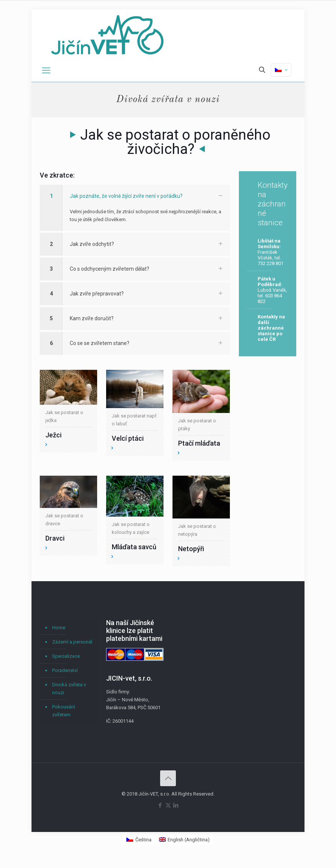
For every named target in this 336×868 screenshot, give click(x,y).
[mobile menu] (46, 71)
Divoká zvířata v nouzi (69, 689)
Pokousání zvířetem (64, 711)
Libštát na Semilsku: (269, 244)
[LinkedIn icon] (176, 805)
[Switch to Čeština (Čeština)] (139, 840)
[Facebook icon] (160, 805)
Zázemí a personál (72, 642)
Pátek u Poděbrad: (270, 282)
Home (59, 628)
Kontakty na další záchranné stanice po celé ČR (271, 328)
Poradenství (65, 670)
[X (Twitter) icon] (168, 805)
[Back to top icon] (168, 778)
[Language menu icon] (281, 70)
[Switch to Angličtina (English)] (184, 840)
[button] (135, 208)
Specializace (66, 656)
